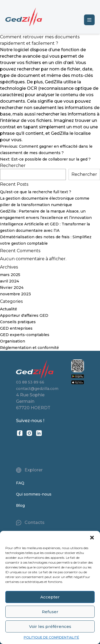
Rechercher (13, 165)
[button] (92, 538)
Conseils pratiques (18, 322)
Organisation (13, 341)
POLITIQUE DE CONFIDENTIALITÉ (51, 637)
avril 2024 (9, 281)
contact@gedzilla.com (37, 389)
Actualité (9, 309)
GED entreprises (16, 328)
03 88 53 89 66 (30, 382)
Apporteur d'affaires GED (24, 315)
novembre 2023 (15, 294)
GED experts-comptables (25, 335)
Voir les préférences (50, 626)
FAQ (20, 483)
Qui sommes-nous (34, 494)
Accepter (50, 597)
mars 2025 (10, 275)
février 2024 (12, 288)
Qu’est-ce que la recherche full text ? (36, 192)
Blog (20, 505)
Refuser (50, 612)
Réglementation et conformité (29, 348)
